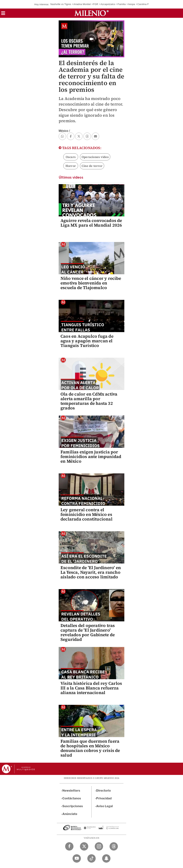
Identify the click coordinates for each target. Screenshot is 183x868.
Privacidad (104, 798)
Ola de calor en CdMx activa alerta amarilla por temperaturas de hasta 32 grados (89, 401)
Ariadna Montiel (82, 4)
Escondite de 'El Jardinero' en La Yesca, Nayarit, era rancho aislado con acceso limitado (91, 572)
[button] (3, 14)
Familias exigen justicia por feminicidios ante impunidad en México (91, 457)
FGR (96, 4)
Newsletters (71, 791)
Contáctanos (72, 798)
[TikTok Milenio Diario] (91, 858)
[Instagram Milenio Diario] (99, 846)
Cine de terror (92, 166)
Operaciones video (95, 157)
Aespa (132, 4)
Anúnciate (70, 814)
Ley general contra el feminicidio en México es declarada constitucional (87, 514)
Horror (71, 166)
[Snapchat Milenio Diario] (106, 858)
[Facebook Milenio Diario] (69, 846)
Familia (122, 4)
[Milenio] (91, 13)
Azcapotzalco (108, 4)
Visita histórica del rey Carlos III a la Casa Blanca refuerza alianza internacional (91, 688)
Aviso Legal (105, 806)
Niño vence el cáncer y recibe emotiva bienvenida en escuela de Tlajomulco (91, 283)
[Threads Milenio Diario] (114, 846)
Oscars (71, 157)
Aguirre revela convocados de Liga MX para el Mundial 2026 (91, 223)
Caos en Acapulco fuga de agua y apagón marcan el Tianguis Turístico (87, 341)
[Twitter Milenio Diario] (84, 846)
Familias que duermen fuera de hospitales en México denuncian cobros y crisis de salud (90, 748)
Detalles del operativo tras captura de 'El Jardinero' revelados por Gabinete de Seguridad (88, 632)
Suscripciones (73, 806)
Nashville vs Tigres (61, 4)
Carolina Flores (146, 4)
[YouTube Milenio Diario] (77, 858)
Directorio (104, 791)
